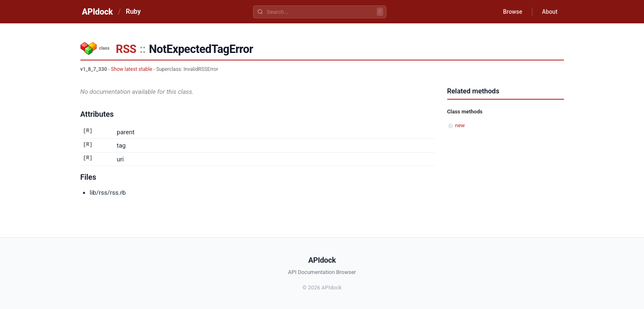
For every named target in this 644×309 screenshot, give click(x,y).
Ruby (133, 11)
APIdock (98, 12)
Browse (511, 12)
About (549, 12)
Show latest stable (132, 69)
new (460, 125)
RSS (126, 49)
